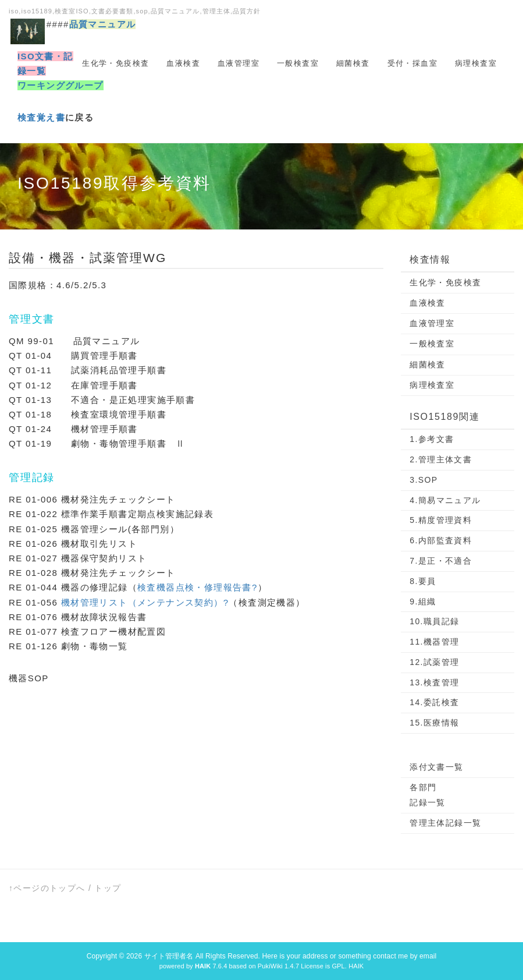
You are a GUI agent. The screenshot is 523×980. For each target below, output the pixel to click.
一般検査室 (298, 63)
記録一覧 (428, 802)
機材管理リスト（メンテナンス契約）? (145, 602)
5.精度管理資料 (441, 520)
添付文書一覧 (436, 767)
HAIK (356, 966)
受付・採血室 (412, 63)
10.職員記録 (434, 621)
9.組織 (423, 602)
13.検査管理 (434, 682)
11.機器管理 (434, 642)
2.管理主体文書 (441, 459)
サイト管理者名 (169, 956)
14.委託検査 (434, 702)
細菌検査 (353, 63)
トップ (108, 888)
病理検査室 (476, 63)
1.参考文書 (432, 439)
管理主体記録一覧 (445, 823)
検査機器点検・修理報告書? (198, 587)
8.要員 (423, 581)
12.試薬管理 (434, 662)
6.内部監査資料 (441, 540)
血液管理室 (239, 63)
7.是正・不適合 (441, 561)
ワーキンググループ (61, 85)
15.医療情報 (434, 723)
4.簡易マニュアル (445, 500)
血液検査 (183, 63)
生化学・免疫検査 (115, 63)
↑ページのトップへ (47, 888)
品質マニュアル (103, 24)
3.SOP (424, 480)
